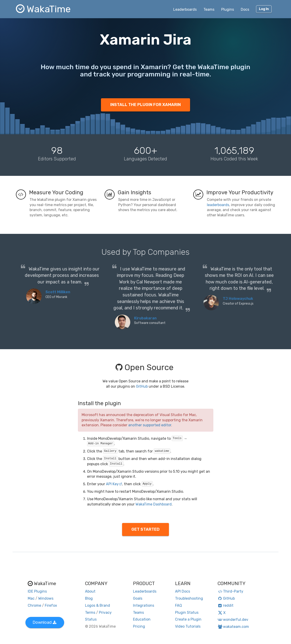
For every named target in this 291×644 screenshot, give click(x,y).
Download (44, 622)
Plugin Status (187, 612)
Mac (31, 598)
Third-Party (231, 591)
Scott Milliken (58, 292)
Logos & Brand (98, 605)
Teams (209, 9)
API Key (114, 484)
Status (91, 619)
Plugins (228, 9)
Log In (264, 9)
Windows (46, 598)
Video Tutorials (188, 626)
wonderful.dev (233, 620)
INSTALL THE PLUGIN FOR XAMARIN (145, 105)
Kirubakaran (145, 318)
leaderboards (218, 205)
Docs (245, 9)
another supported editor (150, 425)
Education (142, 619)
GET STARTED (145, 529)
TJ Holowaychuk (238, 299)
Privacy (105, 612)
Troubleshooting (189, 598)
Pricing (139, 626)
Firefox (51, 605)
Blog (89, 598)
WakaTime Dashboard (154, 504)
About (90, 591)
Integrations (144, 605)
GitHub (142, 386)
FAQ (178, 605)
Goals (138, 598)
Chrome (34, 605)
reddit (226, 605)
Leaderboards (185, 9)
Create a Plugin (188, 619)
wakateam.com (233, 627)
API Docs (183, 591)
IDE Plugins (37, 591)
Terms (90, 612)
